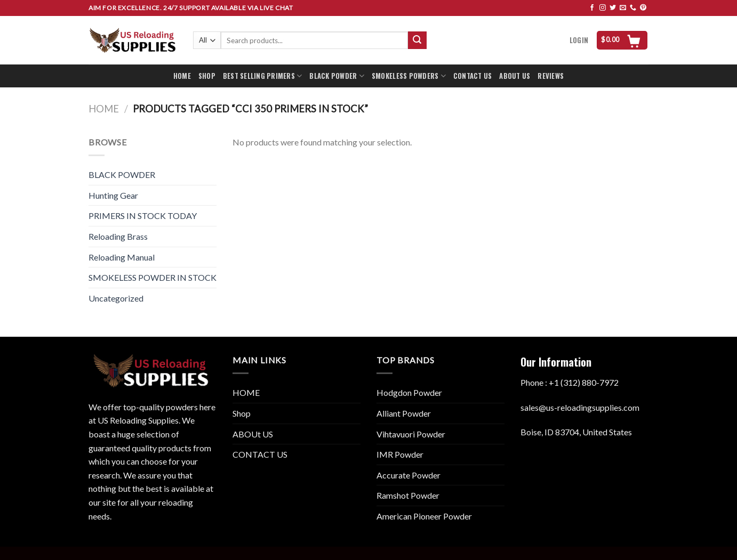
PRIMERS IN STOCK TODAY (143, 216)
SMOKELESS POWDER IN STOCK (153, 277)
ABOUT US (515, 76)
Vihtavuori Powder (411, 434)
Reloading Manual (122, 257)
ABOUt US (253, 434)
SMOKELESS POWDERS (409, 76)
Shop (242, 413)
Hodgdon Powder (409, 392)
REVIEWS (551, 76)
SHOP (207, 76)
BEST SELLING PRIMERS (263, 76)
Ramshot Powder (408, 495)
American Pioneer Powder (424, 516)
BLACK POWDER (337, 76)
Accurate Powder (408, 475)
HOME (182, 76)
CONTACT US (473, 76)
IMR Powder (400, 454)
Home (104, 109)
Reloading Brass (118, 236)
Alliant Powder (404, 413)
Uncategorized (116, 298)
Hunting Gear (113, 195)
